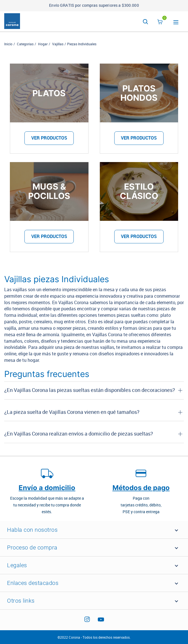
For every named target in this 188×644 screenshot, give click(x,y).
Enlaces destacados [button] (33, 583)
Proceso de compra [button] (32, 547)
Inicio (8, 44)
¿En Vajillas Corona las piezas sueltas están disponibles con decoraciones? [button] (90, 390)
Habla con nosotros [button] (32, 530)
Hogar (43, 44)
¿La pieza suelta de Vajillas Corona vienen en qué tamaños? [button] (72, 412)
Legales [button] (17, 565)
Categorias (25, 44)
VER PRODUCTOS (49, 138)
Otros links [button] (21, 601)
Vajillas (58, 44)
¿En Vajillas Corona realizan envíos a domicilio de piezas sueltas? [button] (79, 434)
